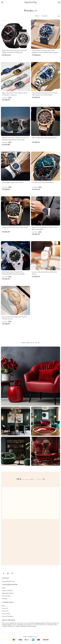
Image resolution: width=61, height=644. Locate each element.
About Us (5, 608)
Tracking (4, 599)
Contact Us (5, 611)
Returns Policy (6, 596)
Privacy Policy (6, 614)
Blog (3, 606)
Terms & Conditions (8, 616)
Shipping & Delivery (8, 593)
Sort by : (37, 16)
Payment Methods (7, 591)
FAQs (4, 588)
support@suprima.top (8, 581)
